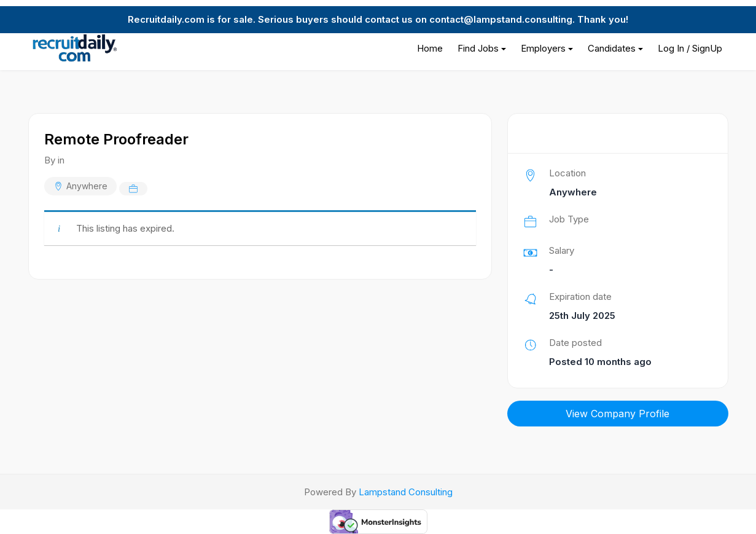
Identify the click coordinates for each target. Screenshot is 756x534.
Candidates (612, 48)
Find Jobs (478, 48)
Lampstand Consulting (406, 492)
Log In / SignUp (690, 48)
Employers (543, 48)
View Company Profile (618, 414)
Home (430, 48)
